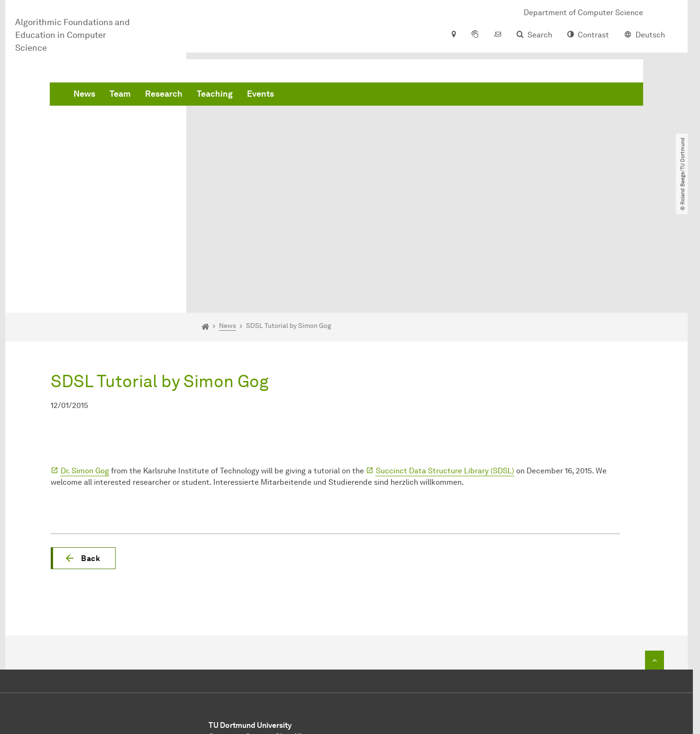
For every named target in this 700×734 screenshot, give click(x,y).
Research (308, 95)
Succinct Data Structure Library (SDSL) (445, 362)
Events (405, 95)
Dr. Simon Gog (85, 362)
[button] (83, 449)
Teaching (359, 95)
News (228, 95)
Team (264, 95)
